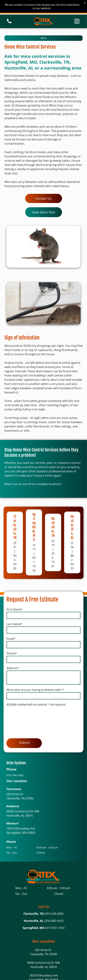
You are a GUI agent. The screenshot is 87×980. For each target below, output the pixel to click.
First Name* (15, 609)
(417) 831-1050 (55, 928)
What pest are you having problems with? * (35, 690)
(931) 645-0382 (54, 914)
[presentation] (21, 722)
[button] (77, 21)
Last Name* (14, 624)
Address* (13, 668)
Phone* (12, 653)
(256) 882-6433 (54, 921)
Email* (11, 639)
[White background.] (9, 23)
